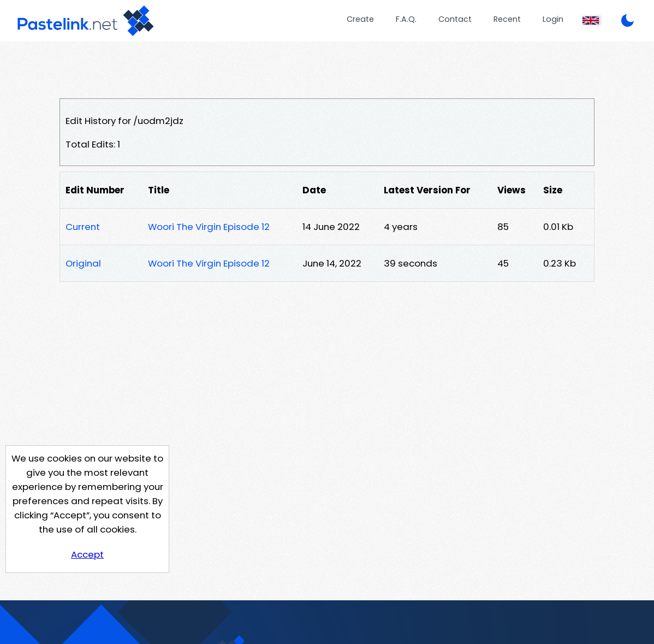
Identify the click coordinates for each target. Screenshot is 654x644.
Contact (455, 19)
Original (83, 263)
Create (360, 19)
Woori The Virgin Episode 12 (209, 227)
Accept (87, 554)
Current (83, 227)
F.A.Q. (406, 19)
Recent (507, 19)
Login (553, 19)
